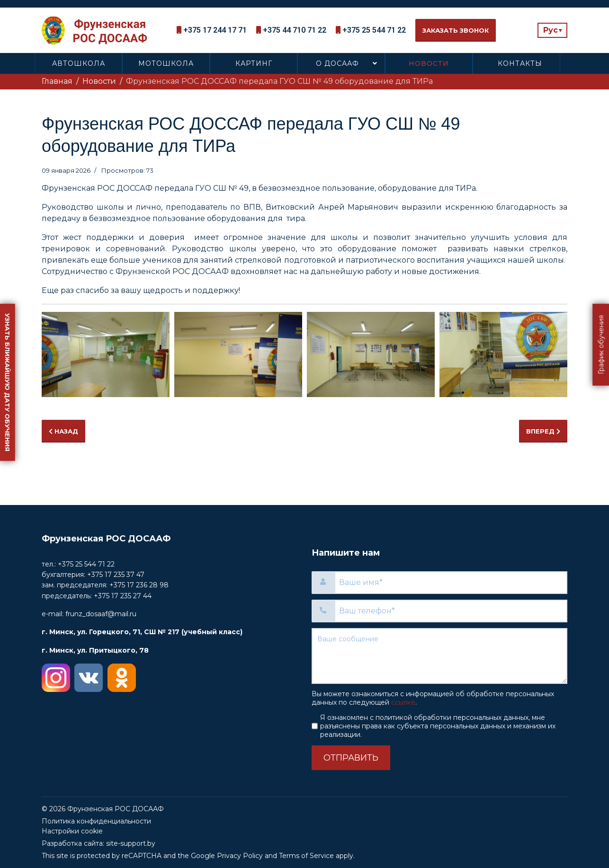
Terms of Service (306, 856)
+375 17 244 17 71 (215, 30)
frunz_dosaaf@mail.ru (101, 614)
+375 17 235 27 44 (123, 596)
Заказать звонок (456, 30)
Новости (429, 63)
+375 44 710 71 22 (295, 30)
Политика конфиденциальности (96, 821)
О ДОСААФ (337, 63)
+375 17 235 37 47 (116, 575)
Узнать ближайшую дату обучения (8, 382)
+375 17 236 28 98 (139, 585)
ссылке (403, 702)
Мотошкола (166, 63)
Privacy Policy (240, 856)
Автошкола (79, 63)
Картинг (254, 63)
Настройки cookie (72, 831)
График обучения (601, 345)
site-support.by (131, 843)
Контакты (520, 63)
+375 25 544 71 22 (374, 30)
